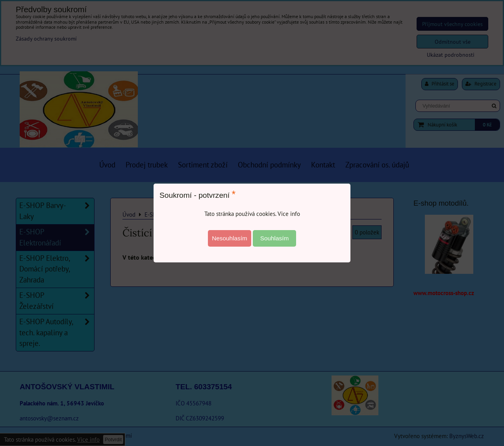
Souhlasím (275, 238)
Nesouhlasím (230, 238)
